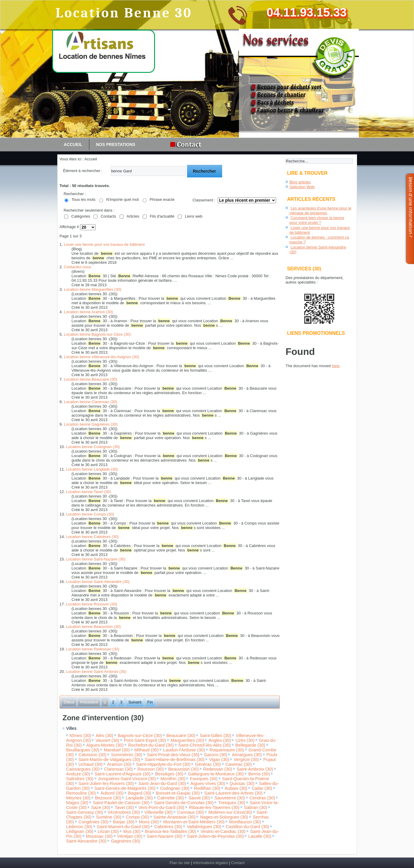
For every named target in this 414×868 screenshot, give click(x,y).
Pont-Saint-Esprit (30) (145, 740)
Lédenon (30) (79, 827)
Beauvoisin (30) (183, 769)
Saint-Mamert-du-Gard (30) (123, 827)
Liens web (194, 216)
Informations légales (210, 863)
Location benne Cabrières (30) (92, 537)
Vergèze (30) (246, 759)
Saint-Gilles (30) (215, 736)
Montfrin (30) (173, 779)
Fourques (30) (204, 779)
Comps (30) (137, 817)
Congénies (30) (94, 822)
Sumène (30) (109, 817)
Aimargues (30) (247, 755)
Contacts (108, 216)
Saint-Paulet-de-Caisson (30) (121, 803)
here (335, 366)
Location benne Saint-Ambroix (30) (96, 672)
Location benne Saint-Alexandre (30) (98, 582)
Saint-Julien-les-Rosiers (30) (106, 783)
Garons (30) (216, 755)
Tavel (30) (124, 807)
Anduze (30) (78, 774)
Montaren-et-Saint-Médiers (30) (194, 822)
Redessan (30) (218, 769)
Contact (238, 863)
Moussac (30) (99, 836)
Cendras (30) (262, 798)
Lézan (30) (108, 831)
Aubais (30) (236, 788)
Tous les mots (83, 199)
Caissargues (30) (83, 769)
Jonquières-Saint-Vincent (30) (127, 779)
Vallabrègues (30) (204, 827)
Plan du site (180, 863)
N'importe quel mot (122, 199)
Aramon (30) (119, 764)
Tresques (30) (232, 803)
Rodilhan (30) (207, 788)
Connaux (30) (191, 812)
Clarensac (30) (118, 769)
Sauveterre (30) (230, 798)
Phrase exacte (162, 199)
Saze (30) (101, 807)
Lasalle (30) (260, 836)
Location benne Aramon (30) (88, 312)
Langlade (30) (139, 798)
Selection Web (302, 187)
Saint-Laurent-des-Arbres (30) (233, 793)
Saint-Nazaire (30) (165, 836)
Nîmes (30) (80, 736)
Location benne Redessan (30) (93, 649)
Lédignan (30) (80, 831)
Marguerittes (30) (187, 740)
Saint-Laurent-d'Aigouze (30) (122, 774)
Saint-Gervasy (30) (85, 812)
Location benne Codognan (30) (93, 447)
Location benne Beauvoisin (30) (93, 627)
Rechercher (205, 171)
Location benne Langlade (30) (92, 469)
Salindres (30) (80, 779)
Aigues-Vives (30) (208, 783)
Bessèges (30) (169, 774)
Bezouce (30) (108, 798)
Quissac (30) (242, 783)
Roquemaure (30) (227, 750)
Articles (133, 216)
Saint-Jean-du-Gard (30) (162, 783)
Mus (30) (132, 831)
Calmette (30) (171, 798)
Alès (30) (104, 736)
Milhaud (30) (146, 750)
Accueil (73, 144)
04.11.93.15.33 (307, 12)
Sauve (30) (199, 798)
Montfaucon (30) (245, 822)
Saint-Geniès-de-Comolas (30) (184, 803)
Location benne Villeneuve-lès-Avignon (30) (101, 357)
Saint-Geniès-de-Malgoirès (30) (125, 788)
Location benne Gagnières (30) (91, 424)
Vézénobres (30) (124, 812)
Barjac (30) (124, 822)
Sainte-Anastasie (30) (175, 817)
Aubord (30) (112, 793)
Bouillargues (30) (83, 750)
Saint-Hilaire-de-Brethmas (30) (175, 759)
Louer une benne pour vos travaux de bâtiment (104, 244)
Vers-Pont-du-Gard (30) (161, 807)
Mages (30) (77, 803)
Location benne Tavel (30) (88, 492)
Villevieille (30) (159, 812)
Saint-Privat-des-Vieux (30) (173, 755)
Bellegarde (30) (250, 745)
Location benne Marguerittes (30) (93, 289)
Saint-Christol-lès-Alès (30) (205, 745)
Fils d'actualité (162, 216)
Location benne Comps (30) (90, 514)
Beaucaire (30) (181, 736)
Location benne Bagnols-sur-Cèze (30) (97, 334)
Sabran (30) (256, 807)
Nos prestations (116, 144)
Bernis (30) (259, 774)
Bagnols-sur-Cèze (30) (140, 736)
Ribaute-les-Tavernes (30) (214, 807)
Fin (150, 702)
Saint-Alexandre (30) (86, 841)
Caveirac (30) (239, 764)
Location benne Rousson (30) (92, 604)
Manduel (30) (117, 750)
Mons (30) (149, 822)
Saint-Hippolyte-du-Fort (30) (163, 764)
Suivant (135, 702)
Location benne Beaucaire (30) (91, 379)
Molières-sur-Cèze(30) (230, 812)
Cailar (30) (262, 788)
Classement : (204, 200)
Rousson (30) (150, 769)
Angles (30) (220, 740)
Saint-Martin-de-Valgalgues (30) (110, 759)
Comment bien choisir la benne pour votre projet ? (317, 220)
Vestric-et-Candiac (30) (223, 831)
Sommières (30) (127, 755)
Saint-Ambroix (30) (255, 769)
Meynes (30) (78, 798)
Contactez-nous (77, 267)
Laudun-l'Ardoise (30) (184, 750)
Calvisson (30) (93, 755)
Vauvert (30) (107, 740)
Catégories (81, 216)
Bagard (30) (140, 793)
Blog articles (300, 182)
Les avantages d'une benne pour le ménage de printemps (320, 211)
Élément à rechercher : (83, 171)
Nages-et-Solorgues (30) (224, 817)
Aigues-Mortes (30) (105, 745)
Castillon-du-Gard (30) (247, 827)
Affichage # (70, 227)
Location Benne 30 (124, 13)
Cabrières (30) (168, 827)
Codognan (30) (175, 788)
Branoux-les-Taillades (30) (171, 831)
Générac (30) (208, 764)
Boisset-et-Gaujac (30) (178, 793)
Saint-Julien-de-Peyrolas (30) (216, 836)
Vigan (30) (219, 759)
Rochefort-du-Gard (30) (151, 745)
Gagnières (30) (126, 841)
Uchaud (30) (91, 764)
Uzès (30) (245, 740)
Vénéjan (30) (130, 836)
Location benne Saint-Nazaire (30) (96, 559)
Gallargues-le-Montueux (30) (216, 774)
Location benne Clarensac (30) (91, 402)
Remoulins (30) (81, 793)
